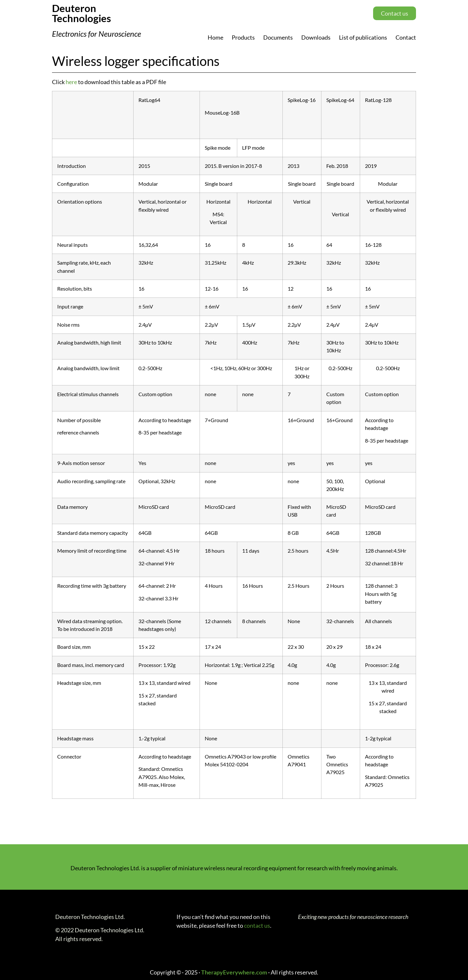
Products (243, 37)
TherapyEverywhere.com (234, 972)
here (71, 82)
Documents (278, 37)
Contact (406, 37)
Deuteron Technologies (82, 13)
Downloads (316, 37)
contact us (257, 925)
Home (215, 37)
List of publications (363, 37)
